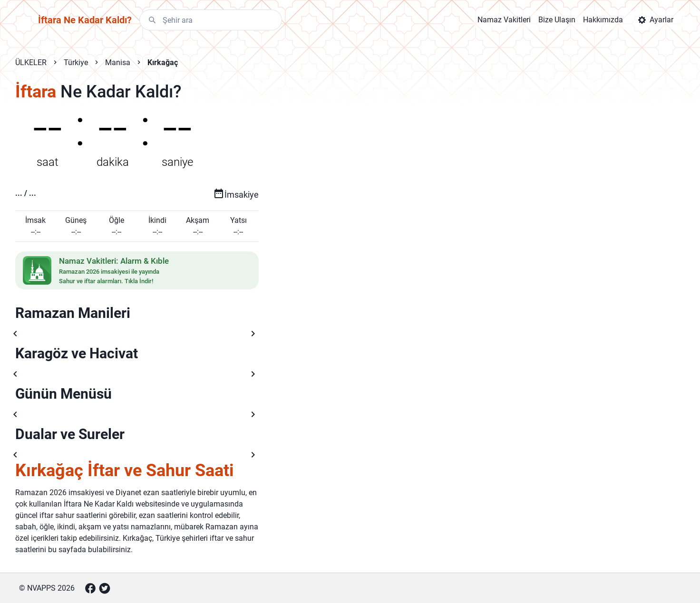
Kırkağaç (163, 62)
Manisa (118, 62)
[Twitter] (105, 588)
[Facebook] (90, 588)
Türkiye (76, 62)
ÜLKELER (31, 62)
